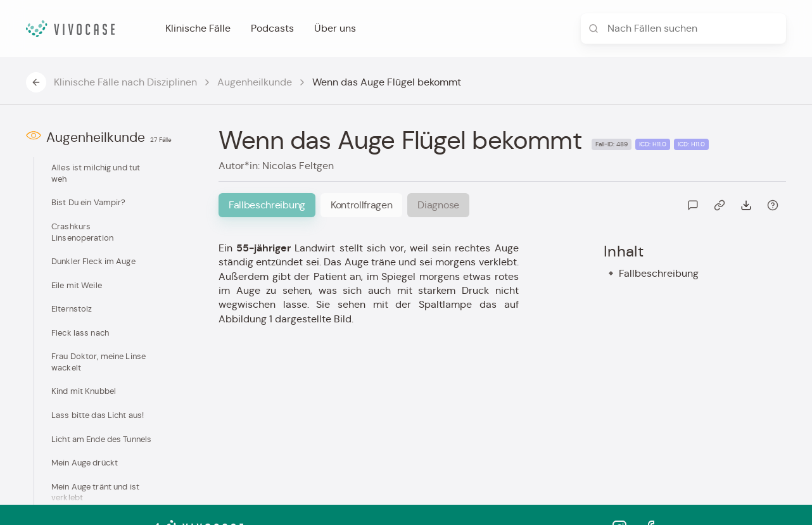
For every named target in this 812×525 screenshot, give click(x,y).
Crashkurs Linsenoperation (82, 232)
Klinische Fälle (198, 28)
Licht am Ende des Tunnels (101, 439)
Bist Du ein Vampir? (88, 202)
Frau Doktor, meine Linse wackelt (98, 362)
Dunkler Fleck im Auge (93, 261)
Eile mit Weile (77, 285)
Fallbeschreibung (659, 273)
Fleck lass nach (80, 333)
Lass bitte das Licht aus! (98, 415)
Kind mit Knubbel (84, 391)
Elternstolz (72, 309)
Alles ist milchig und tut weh (96, 173)
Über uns (335, 28)
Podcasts (272, 28)
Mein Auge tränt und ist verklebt (95, 492)
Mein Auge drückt (85, 463)
